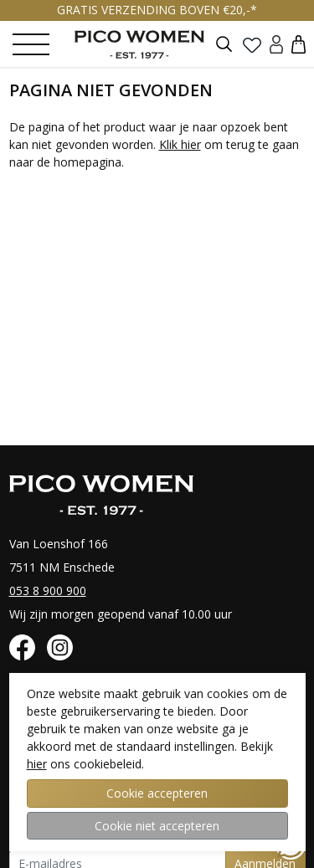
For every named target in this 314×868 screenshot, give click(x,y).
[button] (299, 44)
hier (37, 764)
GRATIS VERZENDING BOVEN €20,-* (157, 10)
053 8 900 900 (48, 591)
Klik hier (180, 144)
